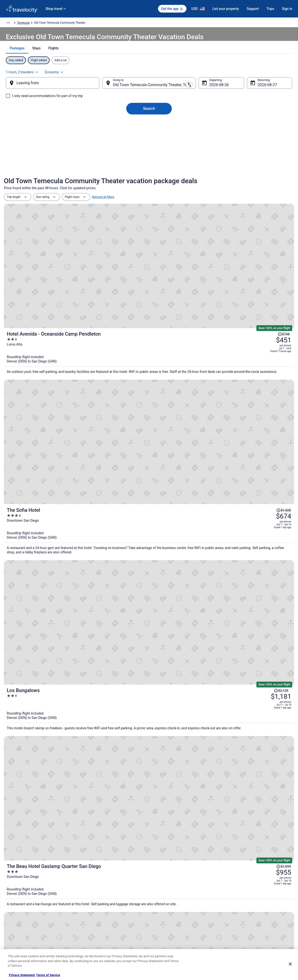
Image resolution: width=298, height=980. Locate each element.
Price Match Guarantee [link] (192, 635)
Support (253, 9)
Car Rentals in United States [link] (99, 915)
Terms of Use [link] (162, 899)
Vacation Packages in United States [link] (104, 899)
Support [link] (232, 884)
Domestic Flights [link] (92, 907)
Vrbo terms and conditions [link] (171, 907)
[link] (79, 818)
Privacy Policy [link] (163, 884)
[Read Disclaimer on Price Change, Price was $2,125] (263, 343)
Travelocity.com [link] (14, 23)
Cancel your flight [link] (238, 899)
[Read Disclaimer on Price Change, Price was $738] (269, 234)
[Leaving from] (60, 98)
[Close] (290, 964)
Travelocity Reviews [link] (93, 923)
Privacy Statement (22, 975)
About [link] (12, 884)
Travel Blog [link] (88, 946)
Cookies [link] (159, 892)
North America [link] (55, 23)
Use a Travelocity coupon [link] (243, 915)
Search (149, 124)
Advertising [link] (15, 938)
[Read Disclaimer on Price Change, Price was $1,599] (268, 400)
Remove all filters (103, 213)
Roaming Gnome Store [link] (22, 930)
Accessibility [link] (162, 915)
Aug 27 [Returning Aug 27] (256, 100)
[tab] (132, 71)
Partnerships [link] (16, 907)
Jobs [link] (11, 892)
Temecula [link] (128, 23)
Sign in (287, 9)
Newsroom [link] (15, 915)
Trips (270, 9)
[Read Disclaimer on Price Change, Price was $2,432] (263, 510)
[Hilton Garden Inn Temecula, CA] (247, 712)
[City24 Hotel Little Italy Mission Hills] (197, 524)
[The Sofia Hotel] (197, 302)
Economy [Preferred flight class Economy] (271, 85)
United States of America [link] (85, 23)
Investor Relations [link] (19, 923)
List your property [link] (19, 899)
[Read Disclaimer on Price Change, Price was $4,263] (263, 453)
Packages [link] (35, 23)
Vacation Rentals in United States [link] (102, 892)
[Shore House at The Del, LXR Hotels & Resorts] (197, 467)
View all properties (149, 781)
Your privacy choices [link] (167, 923)
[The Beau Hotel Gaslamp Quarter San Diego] (197, 411)
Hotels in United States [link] (96, 884)
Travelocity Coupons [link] (94, 930)
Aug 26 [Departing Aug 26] (211, 100)
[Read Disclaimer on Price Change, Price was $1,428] (268, 285)
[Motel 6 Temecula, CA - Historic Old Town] (51, 712)
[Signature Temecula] (149, 712)
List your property (226, 9)
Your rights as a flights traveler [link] (246, 923)
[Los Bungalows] (197, 356)
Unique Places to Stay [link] (95, 938)
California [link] (111, 23)
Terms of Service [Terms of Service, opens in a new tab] (48, 975)
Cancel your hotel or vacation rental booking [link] (255, 892)
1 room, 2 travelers (239, 85)
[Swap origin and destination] (106, 98)
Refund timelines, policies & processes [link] (252, 907)
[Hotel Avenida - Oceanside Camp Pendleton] (197, 247)
